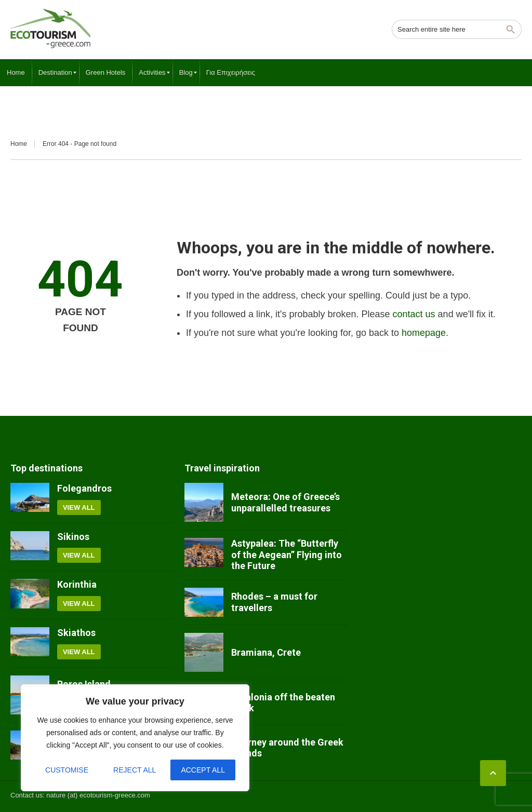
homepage (424, 333)
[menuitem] (16, 73)
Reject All (135, 770)
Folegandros (84, 488)
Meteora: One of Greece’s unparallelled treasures (285, 502)
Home (19, 144)
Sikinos (73, 537)
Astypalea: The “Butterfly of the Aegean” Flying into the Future (287, 554)
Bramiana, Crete (266, 652)
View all (79, 508)
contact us (414, 314)
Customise (67, 770)
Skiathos (76, 633)
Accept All (203, 770)
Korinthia (77, 584)
